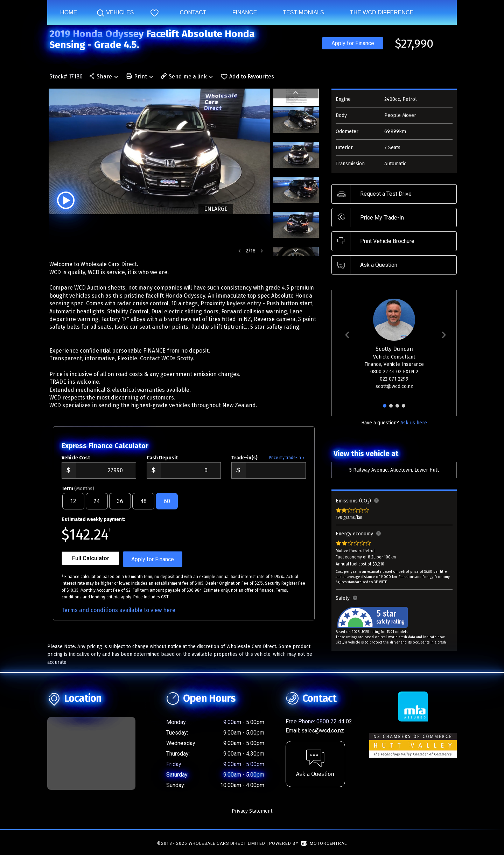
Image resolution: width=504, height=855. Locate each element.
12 (73, 507)
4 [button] (404, 409)
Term (78, 494)
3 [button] (397, 409)
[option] (159, 151)
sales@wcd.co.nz (323, 736)
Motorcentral (324, 849)
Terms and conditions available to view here (118, 616)
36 (120, 507)
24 (97, 507)
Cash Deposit (162, 463)
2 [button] (391, 409)
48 (143, 507)
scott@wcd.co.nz (394, 386)
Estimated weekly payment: (93, 525)
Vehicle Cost (76, 463)
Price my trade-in (287, 463)
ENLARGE (214, 209)
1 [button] (385, 409)
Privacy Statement (252, 817)
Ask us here (414, 423)
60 (167, 507)
